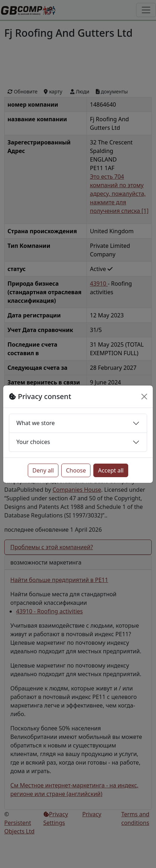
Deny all (43, 470)
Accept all (111, 470)
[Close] (144, 397)
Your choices (33, 442)
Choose (76, 470)
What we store (36, 423)
